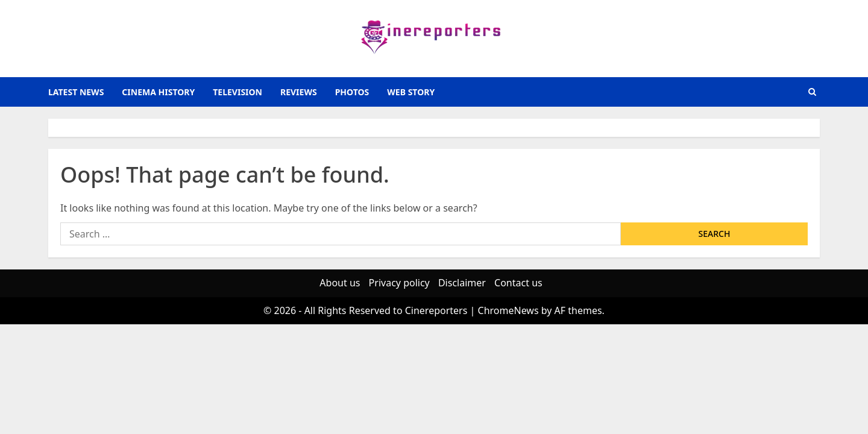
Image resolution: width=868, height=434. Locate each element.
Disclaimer (462, 283)
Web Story (411, 92)
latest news (76, 92)
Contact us (518, 283)
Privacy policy (399, 283)
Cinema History (158, 92)
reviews (299, 92)
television (237, 92)
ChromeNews (508, 310)
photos (352, 92)
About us (340, 283)
